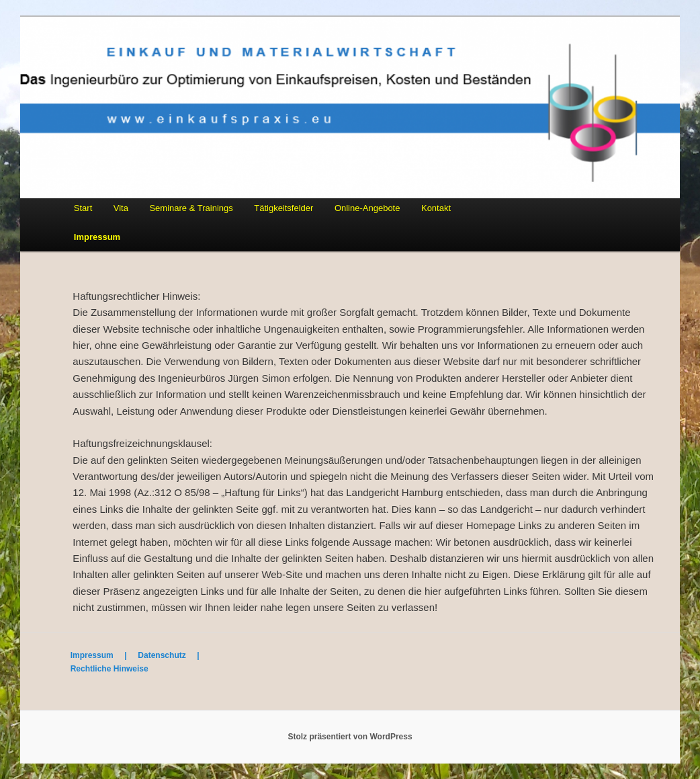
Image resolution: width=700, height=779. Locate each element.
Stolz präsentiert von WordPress (350, 737)
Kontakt (436, 208)
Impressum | (104, 655)
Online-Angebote (367, 208)
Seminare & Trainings (191, 208)
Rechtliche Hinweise (110, 669)
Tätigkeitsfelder (283, 208)
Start (83, 208)
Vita (121, 208)
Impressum (97, 237)
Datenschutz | (173, 655)
